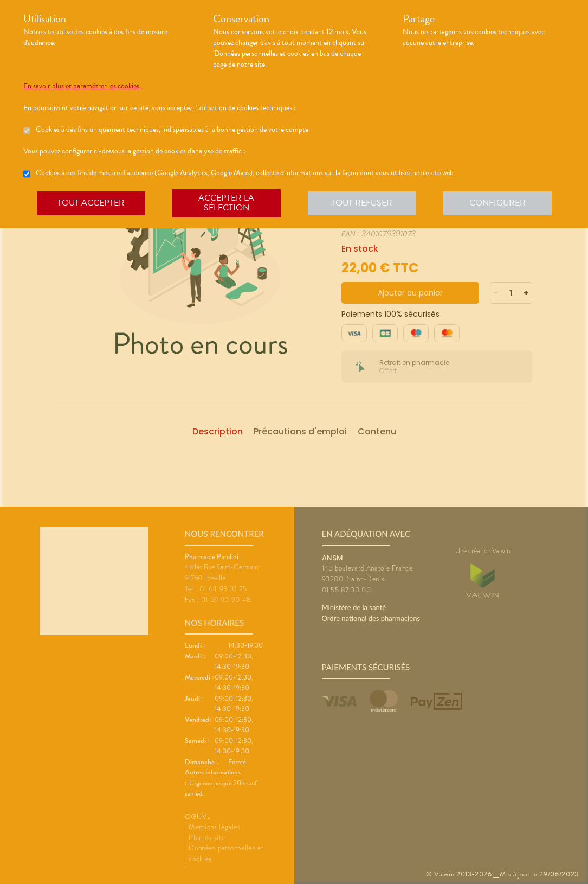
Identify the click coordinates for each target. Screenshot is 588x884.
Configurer (497, 203)
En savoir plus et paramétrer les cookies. (82, 86)
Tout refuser (362, 203)
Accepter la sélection (226, 203)
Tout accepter (91, 203)
